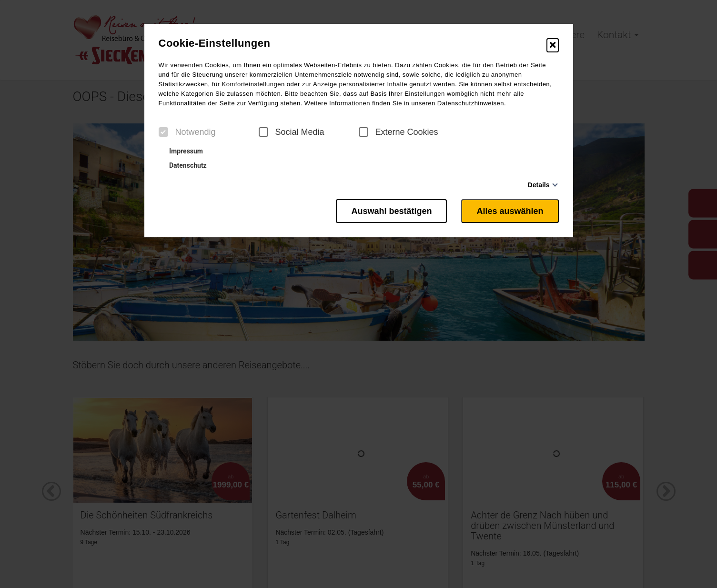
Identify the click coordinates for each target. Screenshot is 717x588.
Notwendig (187, 132)
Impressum (182, 151)
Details (539, 185)
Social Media (292, 132)
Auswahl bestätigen (391, 211)
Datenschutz (184, 165)
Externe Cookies (399, 132)
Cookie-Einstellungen (215, 43)
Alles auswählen (510, 211)
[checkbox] (163, 132)
